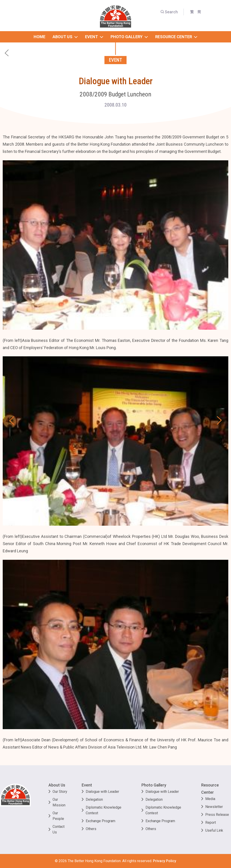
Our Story (60, 792)
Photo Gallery (154, 785)
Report (211, 822)
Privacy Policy (165, 861)
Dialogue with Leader (102, 792)
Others (91, 829)
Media (210, 799)
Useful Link (214, 830)
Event (87, 785)
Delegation (94, 799)
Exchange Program (100, 821)
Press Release (217, 815)
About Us (57, 785)
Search (169, 12)
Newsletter (214, 807)
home (39, 37)
